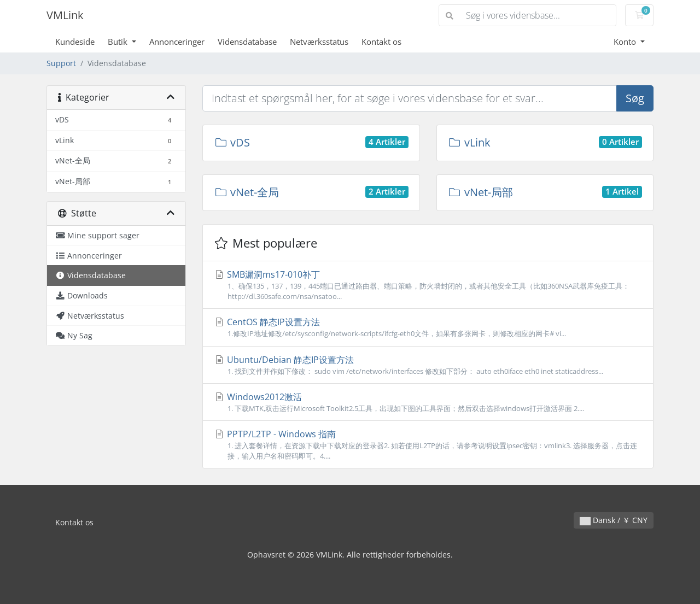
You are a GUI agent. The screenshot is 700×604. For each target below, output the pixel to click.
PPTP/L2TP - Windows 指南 (428, 445)
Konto (626, 42)
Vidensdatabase (247, 42)
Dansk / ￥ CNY (614, 520)
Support (61, 63)
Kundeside (75, 42)
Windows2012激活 (428, 402)
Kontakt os (381, 42)
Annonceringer (177, 42)
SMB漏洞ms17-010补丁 (428, 285)
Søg (635, 98)
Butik (119, 42)
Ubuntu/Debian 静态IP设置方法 (428, 365)
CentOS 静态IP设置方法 (428, 327)
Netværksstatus (319, 42)
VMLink (65, 15)
